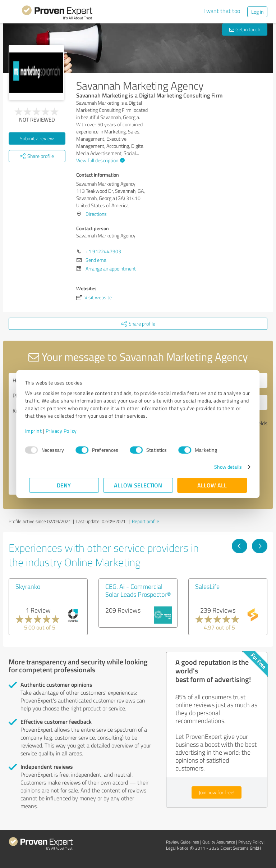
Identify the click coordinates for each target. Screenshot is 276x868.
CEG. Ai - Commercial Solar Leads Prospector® (138, 590)
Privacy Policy (65, 431)
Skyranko (28, 586)
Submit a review (37, 138)
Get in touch (245, 29)
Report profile (146, 521)
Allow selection (138, 485)
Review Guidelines (183, 842)
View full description (100, 160)
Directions (96, 214)
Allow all (212, 485)
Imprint (38, 431)
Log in (257, 12)
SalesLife (207, 586)
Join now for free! (217, 792)
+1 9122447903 (103, 251)
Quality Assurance (219, 842)
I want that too (222, 11)
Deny (64, 485)
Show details (224, 467)
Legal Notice (177, 848)
